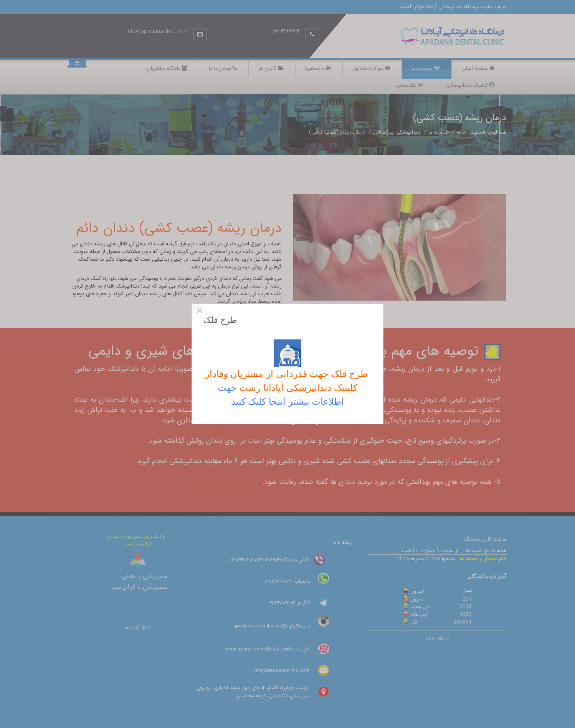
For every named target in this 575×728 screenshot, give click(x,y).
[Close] (199, 311)
